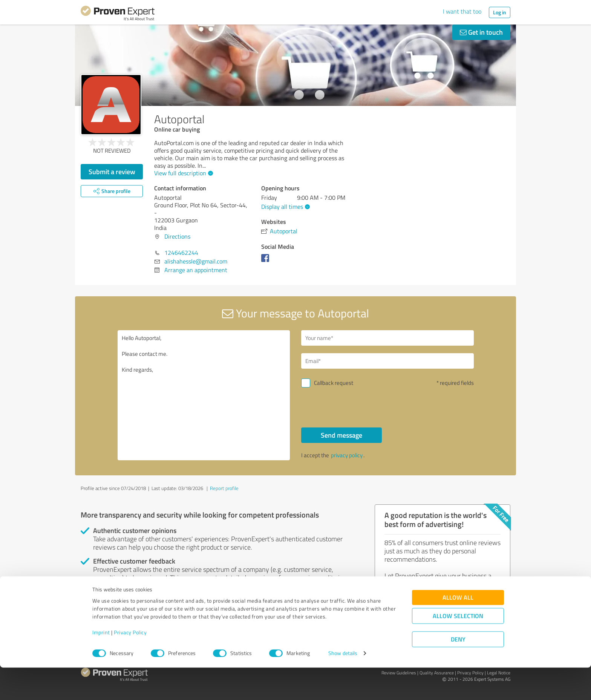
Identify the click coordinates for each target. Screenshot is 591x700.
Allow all (458, 630)
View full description (183, 173)
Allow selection (458, 649)
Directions (177, 236)
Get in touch (481, 32)
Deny (458, 672)
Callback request (334, 383)
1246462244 (181, 253)
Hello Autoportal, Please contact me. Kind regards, (204, 395)
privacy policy (347, 455)
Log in (500, 12)
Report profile (224, 488)
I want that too (462, 11)
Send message (341, 435)
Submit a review (112, 172)
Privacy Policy (130, 665)
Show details (343, 686)
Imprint (101, 665)
